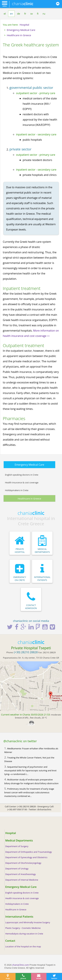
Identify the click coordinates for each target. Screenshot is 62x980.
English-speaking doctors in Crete (22, 475)
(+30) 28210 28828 (27, 806)
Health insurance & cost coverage (22, 482)
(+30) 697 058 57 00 (17, 809)
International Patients (19, 917)
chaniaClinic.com (21, 965)
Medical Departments (19, 840)
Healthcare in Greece (29, 499)
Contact (10, 941)
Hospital (11, 833)
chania (23, 4)
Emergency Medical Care (29, 465)
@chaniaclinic (44, 809)
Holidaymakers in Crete (17, 490)
